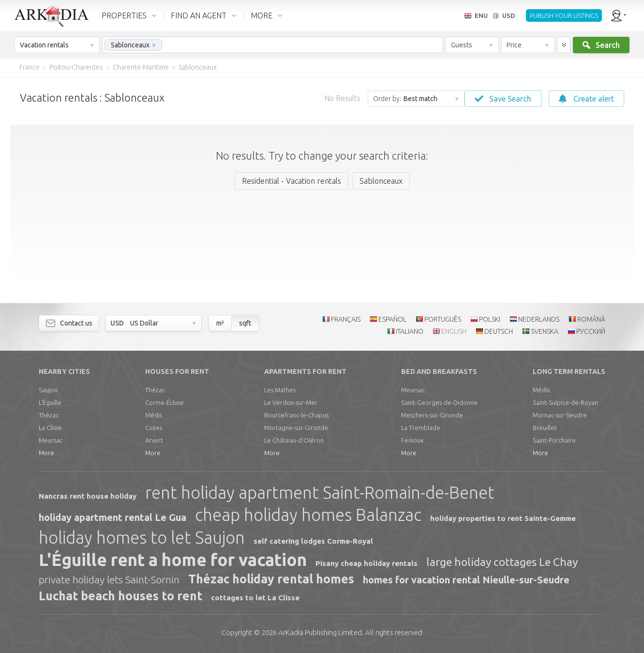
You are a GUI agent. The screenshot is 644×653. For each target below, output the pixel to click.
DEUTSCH (499, 331)
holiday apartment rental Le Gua (112, 517)
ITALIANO (410, 331)
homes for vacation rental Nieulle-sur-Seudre (466, 580)
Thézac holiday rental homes (271, 579)
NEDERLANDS (539, 319)
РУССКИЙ (591, 331)
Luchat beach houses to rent (120, 596)
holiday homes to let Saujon (142, 537)
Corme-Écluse (165, 402)
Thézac (49, 415)
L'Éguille (50, 402)
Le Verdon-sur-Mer (291, 402)
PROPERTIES (124, 15)
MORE (262, 15)
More (46, 453)
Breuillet (545, 428)
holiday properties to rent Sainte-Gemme (503, 518)
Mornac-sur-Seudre (560, 415)
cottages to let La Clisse (255, 598)
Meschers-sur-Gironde (432, 415)
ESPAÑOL (392, 319)
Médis (154, 415)
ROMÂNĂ (591, 319)
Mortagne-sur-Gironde (296, 428)
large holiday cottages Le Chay (502, 562)
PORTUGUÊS (443, 319)
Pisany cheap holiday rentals (367, 563)
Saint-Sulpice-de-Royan (565, 402)
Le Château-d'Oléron (294, 440)
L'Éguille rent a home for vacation (173, 560)
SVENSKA (545, 331)
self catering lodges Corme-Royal (313, 541)
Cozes (154, 428)
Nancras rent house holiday (88, 496)
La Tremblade (421, 428)
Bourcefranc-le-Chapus (296, 415)
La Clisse (50, 428)
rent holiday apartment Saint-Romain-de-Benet (320, 492)
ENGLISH (454, 331)
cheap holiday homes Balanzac (308, 515)
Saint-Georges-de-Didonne (439, 402)
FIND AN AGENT (199, 15)
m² (220, 323)
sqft (245, 323)
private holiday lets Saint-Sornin (109, 579)
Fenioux (412, 440)
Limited (320, 632)
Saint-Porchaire (554, 440)
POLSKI (490, 319)
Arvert (154, 440)
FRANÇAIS (346, 319)
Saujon (48, 390)
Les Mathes (280, 390)
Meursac (51, 440)
